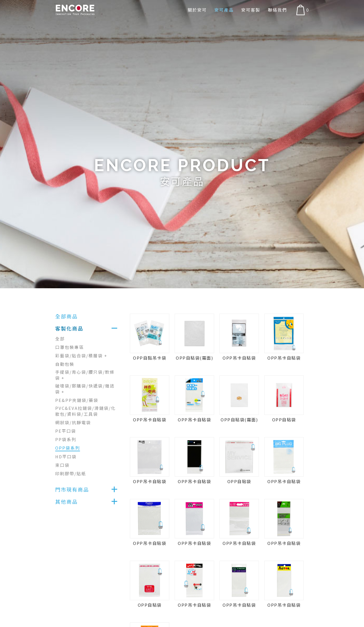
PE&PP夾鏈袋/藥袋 (77, 400)
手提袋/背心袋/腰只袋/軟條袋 (85, 375)
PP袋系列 (66, 439)
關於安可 (196, 10)
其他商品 (66, 501)
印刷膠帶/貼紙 (71, 473)
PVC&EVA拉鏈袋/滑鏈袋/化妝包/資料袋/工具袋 (86, 411)
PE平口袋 (66, 431)
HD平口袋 (66, 456)
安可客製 (250, 10)
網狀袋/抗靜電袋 (73, 422)
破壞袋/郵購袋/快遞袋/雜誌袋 (85, 389)
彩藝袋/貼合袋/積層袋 (81, 356)
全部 (60, 339)
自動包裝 (65, 364)
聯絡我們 (278, 10)
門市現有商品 (72, 489)
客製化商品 (69, 328)
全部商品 (66, 316)
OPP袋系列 (68, 448)
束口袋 (62, 465)
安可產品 (223, 10)
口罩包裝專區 (70, 347)
